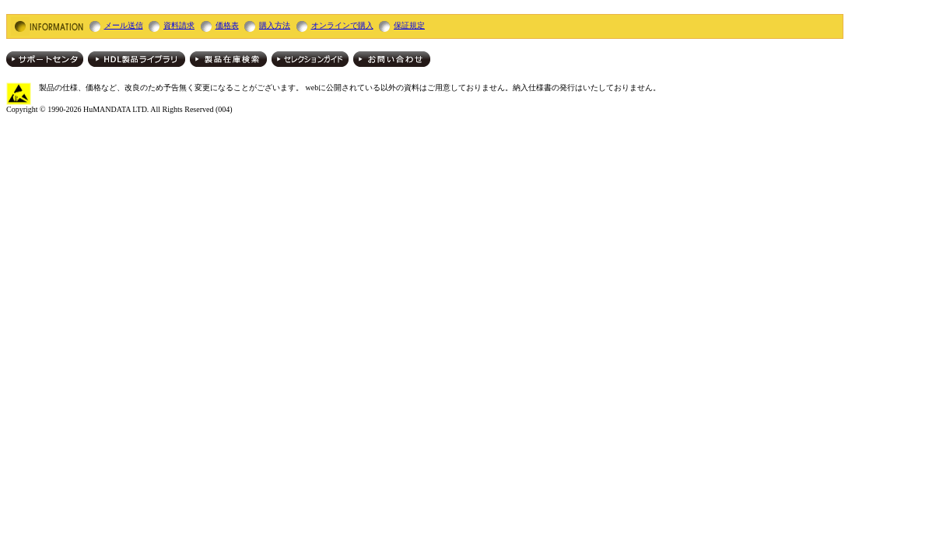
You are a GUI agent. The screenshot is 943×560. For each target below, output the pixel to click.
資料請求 (179, 25)
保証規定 (409, 25)
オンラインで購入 (342, 25)
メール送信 (124, 25)
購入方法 (275, 25)
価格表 (227, 25)
